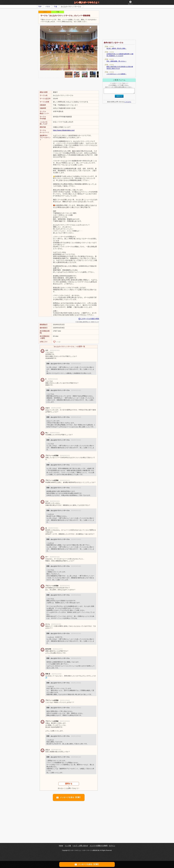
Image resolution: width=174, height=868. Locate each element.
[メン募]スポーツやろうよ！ (87, 2)
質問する (69, 784)
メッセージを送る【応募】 (69, 797)
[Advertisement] (69, 84)
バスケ (48, 7)
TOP (40, 7)
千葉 (55, 7)
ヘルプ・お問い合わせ (80, 846)
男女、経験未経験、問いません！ (117, 61)
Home (61, 846)
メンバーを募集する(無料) (99, 846)
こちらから (128, 102)
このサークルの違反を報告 (89, 319)
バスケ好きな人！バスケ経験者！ (117, 74)
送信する (119, 96)
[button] (96, 48)
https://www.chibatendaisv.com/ (64, 130)
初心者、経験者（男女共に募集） (117, 48)
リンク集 (68, 846)
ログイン (130, 3)
